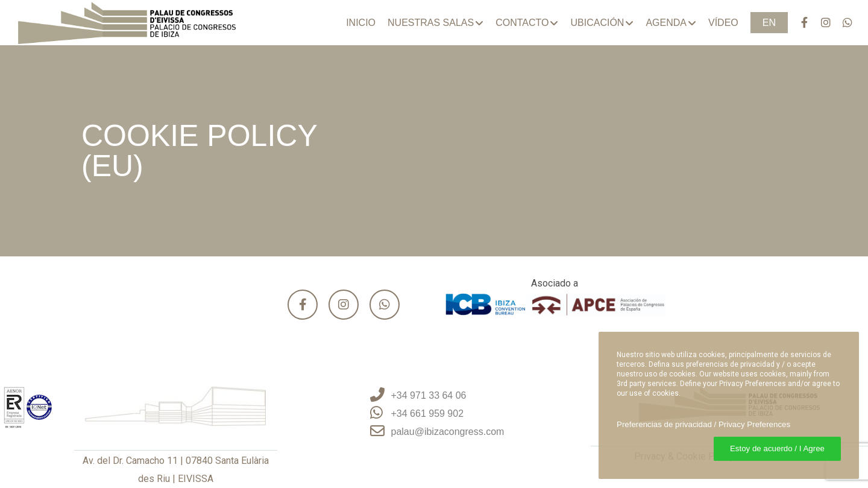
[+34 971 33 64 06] (434, 396)
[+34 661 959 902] (434, 414)
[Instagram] (820, 23)
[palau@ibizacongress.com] (434, 432)
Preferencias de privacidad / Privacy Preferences (703, 424)
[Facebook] (799, 23)
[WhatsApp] (842, 23)
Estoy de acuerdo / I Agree (777, 448)
